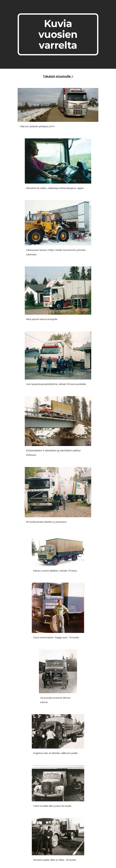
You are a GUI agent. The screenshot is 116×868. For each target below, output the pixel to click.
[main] (58, 34)
